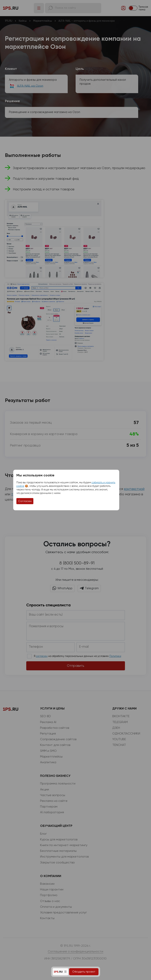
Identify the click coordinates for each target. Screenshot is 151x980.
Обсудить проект (84, 972)
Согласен (25, 501)
